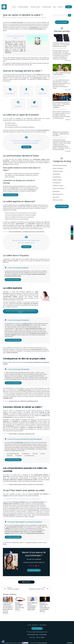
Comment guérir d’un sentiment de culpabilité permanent (23, 401)
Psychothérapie (57, 177)
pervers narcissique (58, 168)
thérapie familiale (57, 180)
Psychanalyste (56, 183)
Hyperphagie (56, 191)
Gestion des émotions (58, 188)
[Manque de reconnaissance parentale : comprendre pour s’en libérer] (62, 127)
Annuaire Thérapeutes (42, 643)
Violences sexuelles (58, 200)
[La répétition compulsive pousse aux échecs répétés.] (62, 38)
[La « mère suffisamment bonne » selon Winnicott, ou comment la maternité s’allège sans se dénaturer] (62, 68)
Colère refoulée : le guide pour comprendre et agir (22, 434)
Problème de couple (58, 186)
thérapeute (32, 189)
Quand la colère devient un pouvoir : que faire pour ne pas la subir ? (26, 484)
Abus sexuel (56, 197)
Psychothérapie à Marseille (60, 165)
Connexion (70, 643)
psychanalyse (56, 174)
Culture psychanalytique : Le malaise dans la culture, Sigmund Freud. (27, 232)
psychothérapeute (37, 78)
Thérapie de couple (58, 171)
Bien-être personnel (58, 194)
